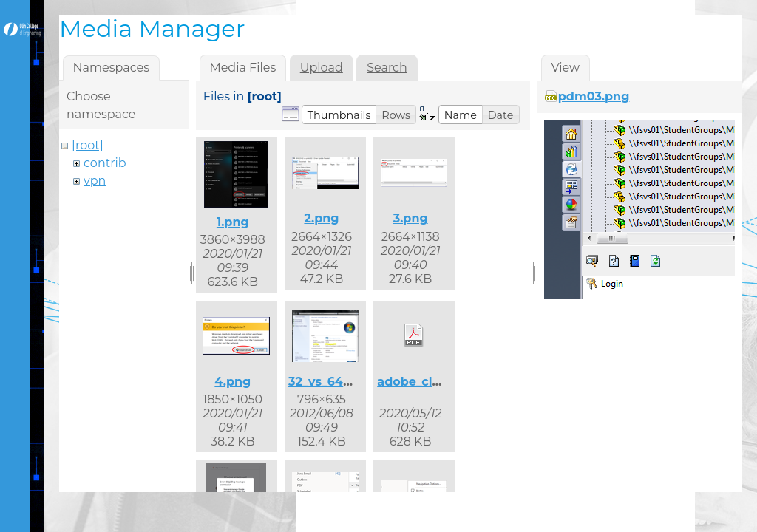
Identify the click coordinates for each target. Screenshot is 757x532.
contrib (105, 163)
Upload (322, 68)
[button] (339, 115)
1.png (233, 222)
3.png (411, 218)
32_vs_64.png (330, 382)
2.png (321, 218)
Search (387, 68)
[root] (88, 145)
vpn (95, 181)
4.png (232, 382)
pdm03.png (594, 96)
